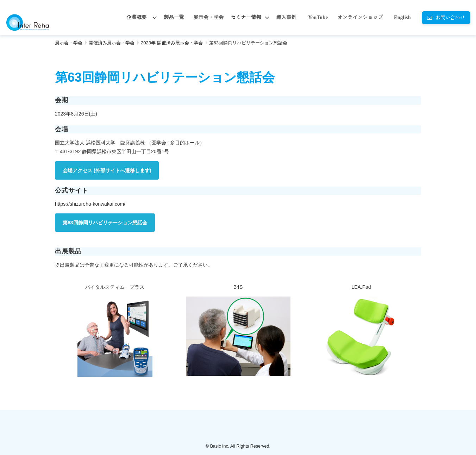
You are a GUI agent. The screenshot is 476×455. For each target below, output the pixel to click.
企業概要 (137, 17)
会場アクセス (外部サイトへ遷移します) (107, 170)
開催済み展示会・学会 (112, 43)
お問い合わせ (450, 17)
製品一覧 (174, 17)
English (402, 17)
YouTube (318, 17)
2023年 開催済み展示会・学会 (172, 43)
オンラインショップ (360, 17)
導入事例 (286, 17)
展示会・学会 (209, 17)
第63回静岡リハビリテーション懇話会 (105, 223)
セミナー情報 (246, 17)
